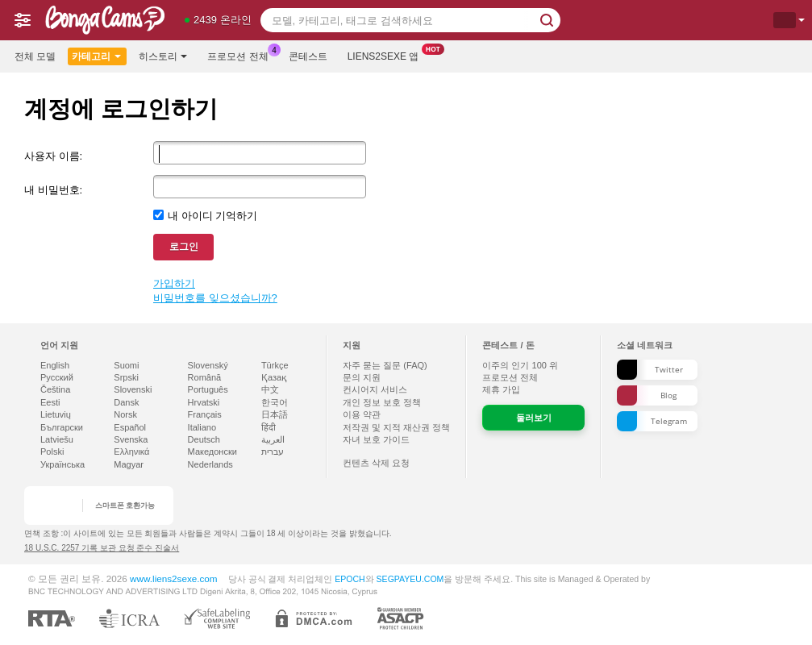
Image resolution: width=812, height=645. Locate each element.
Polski (52, 451)
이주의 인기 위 (520, 365)
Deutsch (204, 439)
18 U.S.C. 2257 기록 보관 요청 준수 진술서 (102, 548)
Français (205, 414)
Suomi (126, 365)
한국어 (275, 402)
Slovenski (133, 389)
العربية (273, 439)
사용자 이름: (53, 156)
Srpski (126, 377)
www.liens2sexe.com (173, 578)
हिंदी (269, 427)
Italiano (202, 427)
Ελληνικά (131, 451)
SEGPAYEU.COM (410, 579)
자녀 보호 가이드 (376, 439)
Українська (62, 464)
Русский (57, 377)
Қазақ (274, 377)
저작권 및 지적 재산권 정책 (396, 427)
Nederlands (210, 464)
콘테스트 (308, 56)
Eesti (50, 402)
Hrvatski (204, 402)
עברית (273, 451)
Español (130, 427)
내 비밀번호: (53, 190)
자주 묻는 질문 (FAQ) (385, 365)
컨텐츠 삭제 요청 (376, 463)
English (55, 365)
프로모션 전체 (242, 55)
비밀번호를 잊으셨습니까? (215, 298)
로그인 (184, 247)
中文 (270, 389)
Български (62, 427)
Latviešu (57, 439)
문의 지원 (362, 377)
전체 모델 (35, 56)
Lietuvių (56, 414)
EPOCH (350, 579)
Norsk (125, 414)
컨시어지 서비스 (375, 389)
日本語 (275, 414)
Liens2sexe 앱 (387, 55)
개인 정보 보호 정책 (382, 402)
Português (208, 389)
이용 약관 (362, 414)
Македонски (212, 451)
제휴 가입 (501, 389)
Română (205, 377)
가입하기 (174, 283)
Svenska (131, 439)
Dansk (126, 402)
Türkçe (275, 365)
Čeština (55, 389)
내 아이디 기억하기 (212, 216)
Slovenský (208, 365)
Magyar (129, 464)
